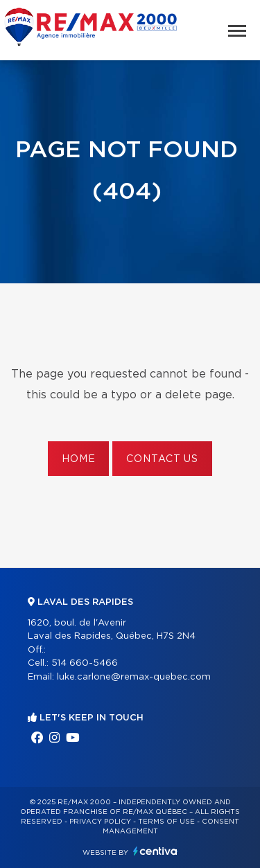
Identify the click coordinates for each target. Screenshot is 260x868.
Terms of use (166, 822)
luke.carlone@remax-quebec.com (134, 677)
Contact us (162, 459)
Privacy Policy (100, 822)
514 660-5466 (85, 663)
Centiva (155, 851)
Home (78, 459)
